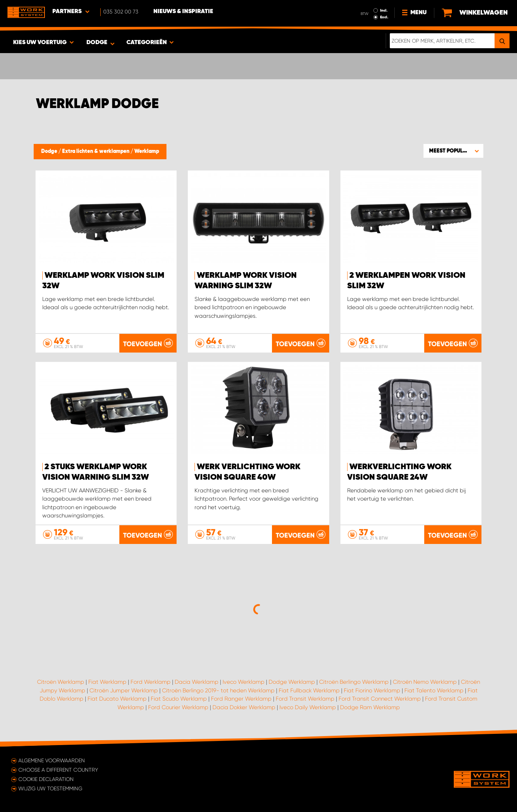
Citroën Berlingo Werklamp (354, 682)
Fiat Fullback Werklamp (309, 690)
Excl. (384, 17)
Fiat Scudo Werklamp (179, 699)
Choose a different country (58, 770)
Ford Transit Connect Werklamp (380, 699)
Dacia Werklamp (197, 682)
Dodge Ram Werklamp (370, 707)
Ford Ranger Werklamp (241, 699)
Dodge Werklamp (292, 682)
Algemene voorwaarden (52, 760)
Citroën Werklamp (61, 682)
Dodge (50, 151)
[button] (453, 151)
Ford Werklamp (151, 682)
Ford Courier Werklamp (178, 707)
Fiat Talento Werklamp (434, 690)
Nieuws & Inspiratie (183, 12)
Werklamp (147, 151)
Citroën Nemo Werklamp (425, 682)
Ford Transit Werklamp (305, 699)
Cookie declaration (46, 779)
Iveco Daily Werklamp (308, 707)
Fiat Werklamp (107, 682)
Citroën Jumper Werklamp (124, 690)
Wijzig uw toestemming (50, 788)
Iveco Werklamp (244, 682)
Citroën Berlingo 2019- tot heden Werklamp (218, 690)
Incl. (384, 10)
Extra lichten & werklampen (96, 151)
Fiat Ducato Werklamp (117, 699)
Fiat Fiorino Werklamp (372, 690)
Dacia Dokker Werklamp (244, 707)
